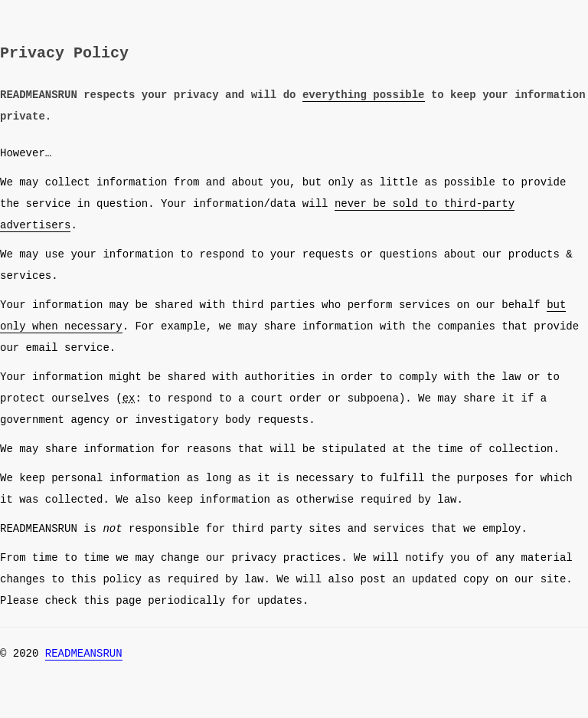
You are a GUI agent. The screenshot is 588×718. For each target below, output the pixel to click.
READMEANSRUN (84, 653)
